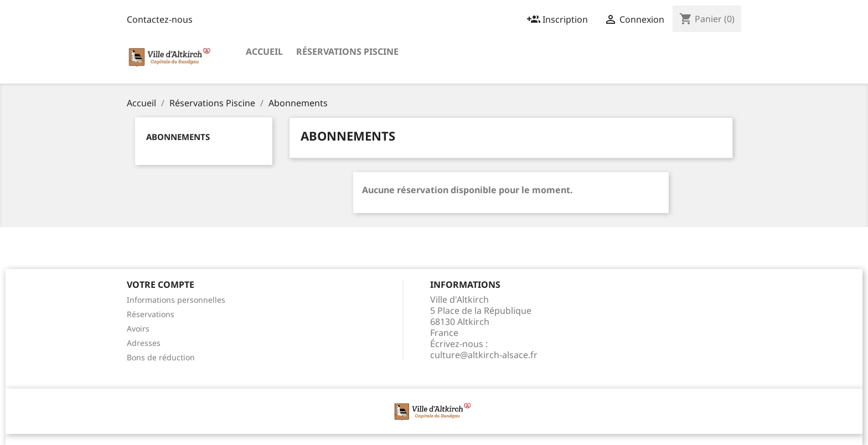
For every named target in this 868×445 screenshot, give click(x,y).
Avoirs (138, 328)
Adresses (144, 343)
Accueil (264, 51)
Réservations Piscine (347, 51)
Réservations (151, 314)
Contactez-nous (160, 19)
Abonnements (178, 137)
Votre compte (161, 284)
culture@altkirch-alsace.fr (484, 355)
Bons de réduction (161, 357)
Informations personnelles (176, 300)
